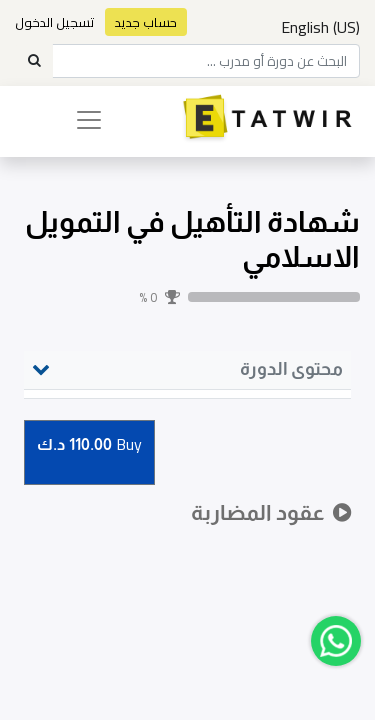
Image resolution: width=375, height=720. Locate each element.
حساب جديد (146, 22)
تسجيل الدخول (55, 22)
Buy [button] (89, 445)
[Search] (34, 61)
